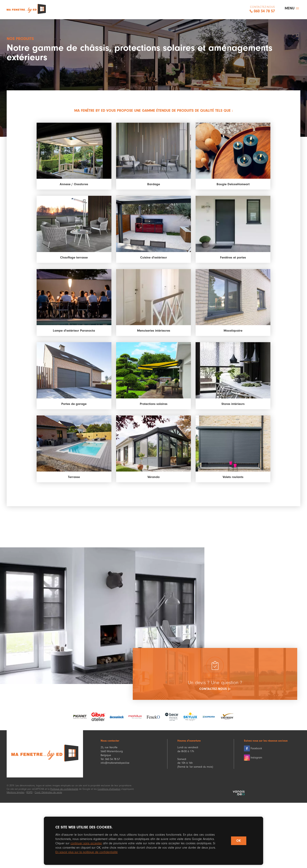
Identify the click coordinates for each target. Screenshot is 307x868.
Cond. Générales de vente (48, 794)
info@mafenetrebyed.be (115, 764)
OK (238, 841)
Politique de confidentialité (64, 790)
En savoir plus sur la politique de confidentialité (87, 852)
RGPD (29, 794)
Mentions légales (15, 794)
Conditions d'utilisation (109, 790)
